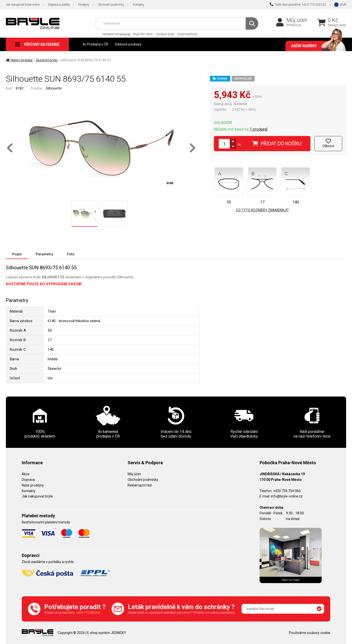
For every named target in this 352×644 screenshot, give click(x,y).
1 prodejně (258, 129)
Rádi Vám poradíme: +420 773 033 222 (298, 4)
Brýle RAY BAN (143, 34)
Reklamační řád (140, 485)
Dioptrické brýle (187, 34)
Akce (26, 474)
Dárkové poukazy (128, 44)
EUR (343, 5)
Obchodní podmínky (111, 5)
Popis (17, 254)
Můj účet (297, 20)
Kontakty (138, 5)
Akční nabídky (316, 46)
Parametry (44, 254)
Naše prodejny (33, 485)
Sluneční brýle (165, 34)
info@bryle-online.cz (287, 496)
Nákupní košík (337, 25)
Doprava (28, 480)
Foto (71, 254)
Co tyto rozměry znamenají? (262, 210)
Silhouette (54, 88)
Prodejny (84, 5)
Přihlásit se (294, 25)
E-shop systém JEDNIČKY (107, 633)
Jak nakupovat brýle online (23, 5)
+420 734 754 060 (287, 491)
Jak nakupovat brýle (37, 496)
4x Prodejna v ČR (95, 44)
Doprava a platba (59, 5)
